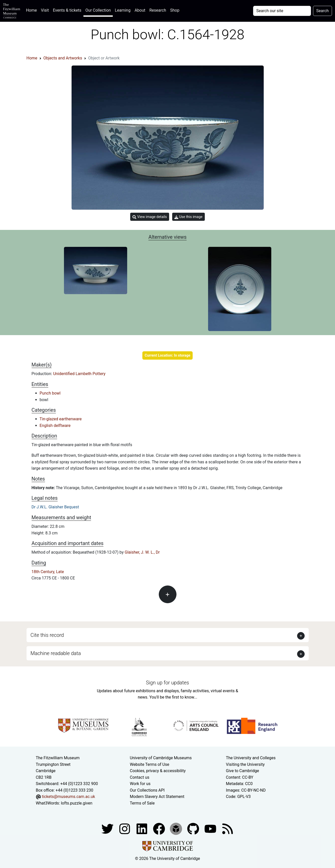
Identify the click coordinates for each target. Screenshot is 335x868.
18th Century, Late (48, 572)
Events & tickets (67, 10)
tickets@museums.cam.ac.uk (68, 797)
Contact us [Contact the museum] (140, 777)
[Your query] (282, 11)
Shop (175, 10)
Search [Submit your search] (322, 11)
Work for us (140, 784)
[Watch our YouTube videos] (211, 828)
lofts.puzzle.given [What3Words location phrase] (77, 803)
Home (32, 10)
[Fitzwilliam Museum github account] (194, 828)
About (140, 10)
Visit (45, 10)
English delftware (55, 426)
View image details (150, 217)
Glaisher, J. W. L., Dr (142, 552)
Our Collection (98, 10)
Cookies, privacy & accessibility (158, 771)
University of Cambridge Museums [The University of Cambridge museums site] (161, 758)
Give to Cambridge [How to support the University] (243, 771)
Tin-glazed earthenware (61, 419)
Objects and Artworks (63, 58)
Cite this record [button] (47, 635)
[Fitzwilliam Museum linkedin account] (160, 828)
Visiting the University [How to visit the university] (245, 764)
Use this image (188, 217)
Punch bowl (50, 393)
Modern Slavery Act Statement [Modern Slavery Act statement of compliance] (157, 797)
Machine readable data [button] (56, 653)
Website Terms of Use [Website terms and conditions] (150, 764)
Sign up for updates (167, 683)
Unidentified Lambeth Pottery (79, 374)
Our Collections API (147, 790)
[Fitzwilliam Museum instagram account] (125, 828)
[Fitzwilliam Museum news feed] (228, 828)
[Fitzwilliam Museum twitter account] (108, 828)
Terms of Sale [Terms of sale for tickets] (142, 803)
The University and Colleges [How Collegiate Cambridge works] (251, 758)
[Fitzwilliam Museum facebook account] (142, 828)
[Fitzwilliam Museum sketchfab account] (176, 828)
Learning (123, 10)
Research (158, 10)
